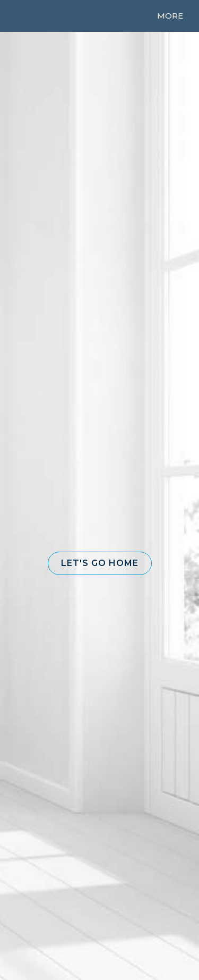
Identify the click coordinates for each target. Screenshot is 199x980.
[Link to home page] (30, 16)
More (170, 16)
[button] (100, 563)
